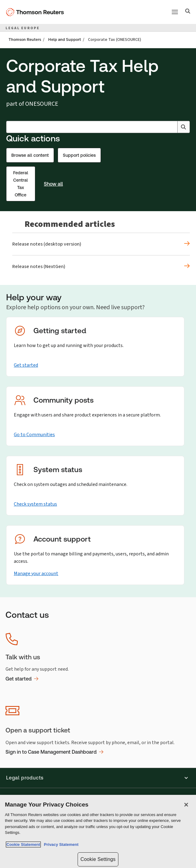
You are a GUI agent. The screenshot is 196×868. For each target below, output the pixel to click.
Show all (53, 184)
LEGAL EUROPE (23, 28)
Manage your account (36, 573)
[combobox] (98, 127)
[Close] (186, 805)
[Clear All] (171, 127)
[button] (98, 778)
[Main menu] (175, 12)
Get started (26, 365)
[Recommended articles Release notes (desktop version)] (101, 244)
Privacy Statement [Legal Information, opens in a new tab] (60, 844)
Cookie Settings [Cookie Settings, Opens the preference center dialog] (98, 859)
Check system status (35, 504)
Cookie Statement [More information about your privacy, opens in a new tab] (23, 844)
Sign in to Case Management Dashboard (54, 752)
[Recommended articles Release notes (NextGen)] (101, 266)
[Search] (188, 12)
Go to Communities (34, 434)
